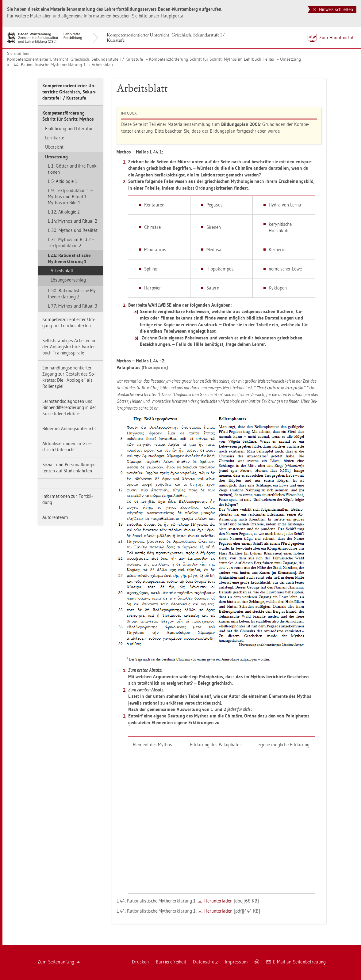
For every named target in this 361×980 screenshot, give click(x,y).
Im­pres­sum (236, 962)
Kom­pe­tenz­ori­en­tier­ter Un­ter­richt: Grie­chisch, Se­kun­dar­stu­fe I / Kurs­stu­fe (166, 37)
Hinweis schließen (333, 9)
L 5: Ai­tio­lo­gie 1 (63, 181)
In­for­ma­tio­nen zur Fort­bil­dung (67, 499)
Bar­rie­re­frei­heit (171, 962)
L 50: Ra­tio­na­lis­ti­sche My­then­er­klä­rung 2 (72, 294)
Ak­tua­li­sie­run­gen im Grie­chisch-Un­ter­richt (67, 446)
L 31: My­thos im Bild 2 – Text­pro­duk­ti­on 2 (71, 242)
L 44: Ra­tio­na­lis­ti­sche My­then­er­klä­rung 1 (48, 65)
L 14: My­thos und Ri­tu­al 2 (73, 221)
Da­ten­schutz (205, 962)
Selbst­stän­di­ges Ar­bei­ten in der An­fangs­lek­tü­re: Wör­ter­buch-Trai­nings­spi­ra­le (69, 347)
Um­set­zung (291, 59)
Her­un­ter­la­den (218, 901)
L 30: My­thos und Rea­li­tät (73, 230)
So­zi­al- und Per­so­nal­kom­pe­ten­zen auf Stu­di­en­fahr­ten (69, 468)
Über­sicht (54, 147)
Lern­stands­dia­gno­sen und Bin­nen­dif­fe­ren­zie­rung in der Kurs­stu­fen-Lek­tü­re (69, 407)
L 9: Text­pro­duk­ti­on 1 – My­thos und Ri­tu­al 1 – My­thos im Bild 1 (70, 197)
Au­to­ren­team (55, 517)
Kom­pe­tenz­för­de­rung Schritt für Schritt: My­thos (68, 116)
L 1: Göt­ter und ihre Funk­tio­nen (73, 169)
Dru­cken (140, 962)
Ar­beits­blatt (103, 65)
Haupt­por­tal (173, 16)
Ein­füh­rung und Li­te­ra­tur (69, 129)
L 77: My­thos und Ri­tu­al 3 (73, 306)
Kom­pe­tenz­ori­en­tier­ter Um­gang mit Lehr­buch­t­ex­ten (69, 322)
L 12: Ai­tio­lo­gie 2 (64, 212)
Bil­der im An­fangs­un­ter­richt (69, 428)
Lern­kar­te (55, 138)
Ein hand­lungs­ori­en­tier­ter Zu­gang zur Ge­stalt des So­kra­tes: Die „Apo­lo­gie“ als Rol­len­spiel (69, 377)
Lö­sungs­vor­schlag (68, 280)
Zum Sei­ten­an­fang (59, 962)
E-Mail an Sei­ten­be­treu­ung (296, 962)
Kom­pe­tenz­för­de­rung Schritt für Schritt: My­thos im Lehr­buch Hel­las (211, 59)
